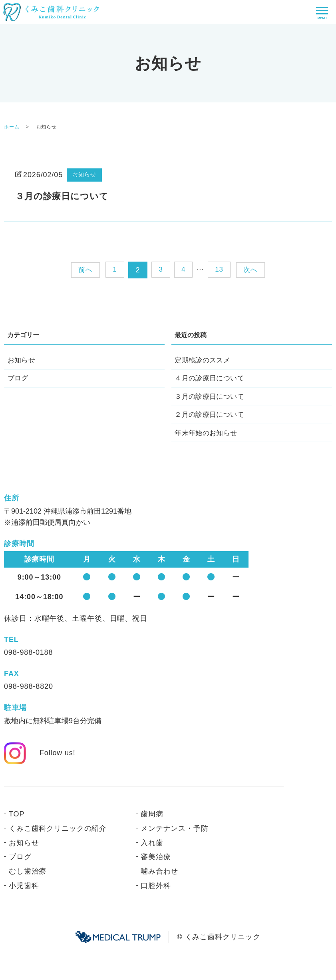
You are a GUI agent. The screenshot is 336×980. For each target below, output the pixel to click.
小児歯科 (24, 890)
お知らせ (84, 174)
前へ (83, 270)
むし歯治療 (28, 876)
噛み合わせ (160, 876)
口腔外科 (156, 890)
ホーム (12, 127)
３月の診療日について (66, 196)
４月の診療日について (211, 380)
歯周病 (152, 819)
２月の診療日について (211, 418)
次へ (253, 270)
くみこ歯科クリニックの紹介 (58, 833)
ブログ (18, 380)
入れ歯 (152, 848)
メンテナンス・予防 (175, 833)
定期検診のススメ (204, 361)
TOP (17, 819)
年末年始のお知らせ (207, 437)
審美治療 (156, 862)
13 (221, 270)
